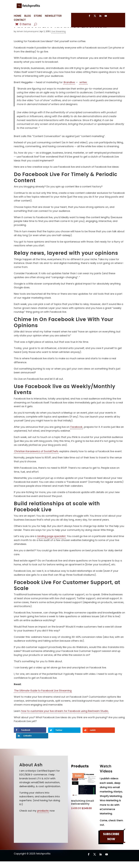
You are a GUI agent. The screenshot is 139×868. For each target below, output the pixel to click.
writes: (83, 95)
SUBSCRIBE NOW (111, 843)
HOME (18, 16)
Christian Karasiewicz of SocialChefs (36, 464)
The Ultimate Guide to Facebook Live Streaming (43, 703)
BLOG (28, 16)
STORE (38, 16)
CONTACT (20, 20)
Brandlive (69, 95)
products (43, 817)
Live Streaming (59, 44)
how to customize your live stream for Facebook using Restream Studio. (65, 723)
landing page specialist (51, 549)
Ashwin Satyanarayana (27, 44)
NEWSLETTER (53, 16)
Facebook (76, 439)
